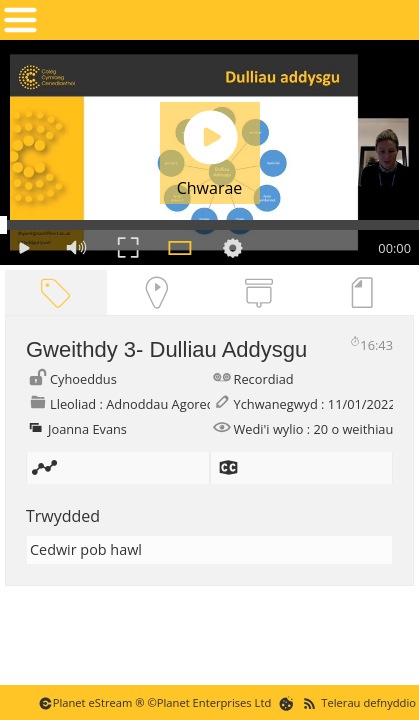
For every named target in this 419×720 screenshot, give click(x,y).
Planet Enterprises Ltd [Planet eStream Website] (214, 702)
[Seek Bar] (209, 225)
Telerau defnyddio (368, 702)
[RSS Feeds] (309, 702)
